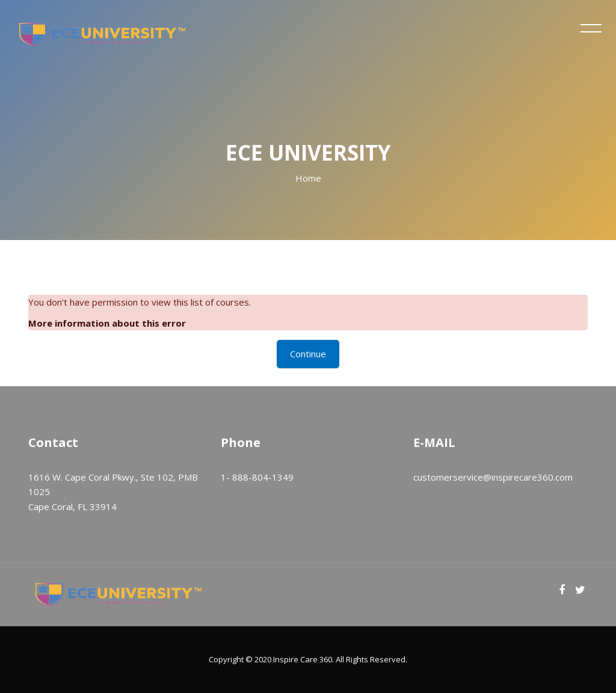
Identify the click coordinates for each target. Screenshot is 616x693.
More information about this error (107, 323)
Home (308, 178)
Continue (308, 354)
